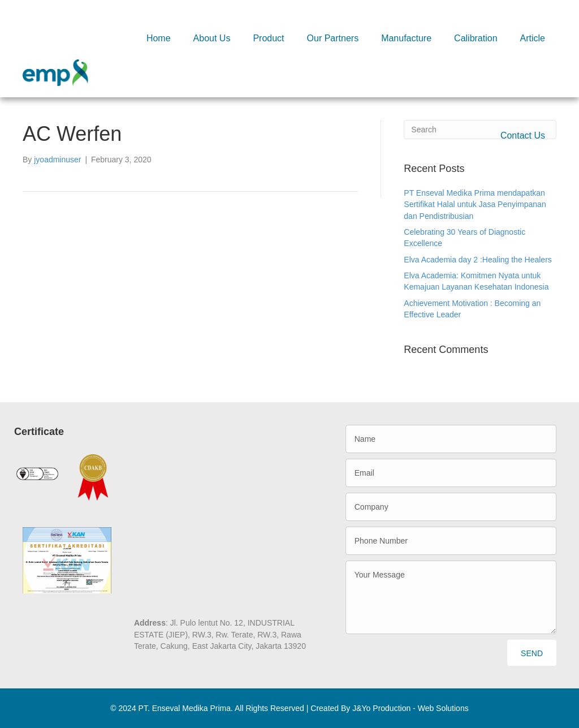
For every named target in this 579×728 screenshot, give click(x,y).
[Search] (480, 130)
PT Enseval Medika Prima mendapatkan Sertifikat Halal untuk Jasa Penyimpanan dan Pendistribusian (475, 204)
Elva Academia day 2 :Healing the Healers (478, 260)
